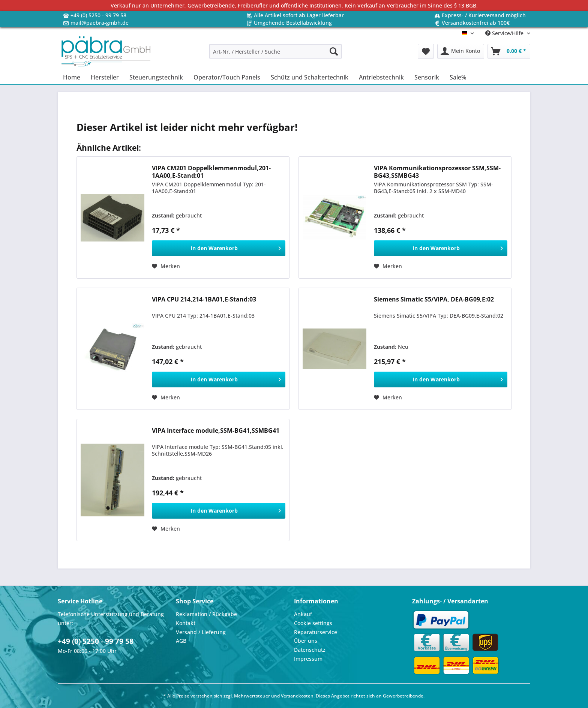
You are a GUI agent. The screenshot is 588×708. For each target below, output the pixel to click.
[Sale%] (458, 77)
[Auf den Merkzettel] (166, 266)
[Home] (72, 77)
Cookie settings (313, 623)
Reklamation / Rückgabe (206, 614)
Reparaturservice (316, 632)
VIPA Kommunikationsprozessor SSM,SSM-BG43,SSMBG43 (437, 172)
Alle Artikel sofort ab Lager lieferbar (299, 15)
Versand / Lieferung (201, 632)
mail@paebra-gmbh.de (100, 23)
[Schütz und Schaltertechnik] (310, 77)
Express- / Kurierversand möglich (484, 15)
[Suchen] (334, 51)
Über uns (306, 641)
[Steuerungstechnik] (156, 77)
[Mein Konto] (461, 51)
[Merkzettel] (426, 51)
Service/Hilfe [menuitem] (505, 33)
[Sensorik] (427, 77)
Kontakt (186, 623)
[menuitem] (275, 55)
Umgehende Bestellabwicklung (293, 23)
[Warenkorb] (509, 51)
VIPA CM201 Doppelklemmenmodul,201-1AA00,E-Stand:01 (211, 172)
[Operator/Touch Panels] (227, 77)
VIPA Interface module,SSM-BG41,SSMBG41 (216, 431)
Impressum (308, 659)
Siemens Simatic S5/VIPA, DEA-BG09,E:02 (434, 299)
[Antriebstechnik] (381, 77)
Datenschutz (310, 650)
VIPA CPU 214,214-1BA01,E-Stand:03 (204, 299)
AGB (181, 641)
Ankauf (303, 614)
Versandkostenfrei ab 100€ (476, 23)
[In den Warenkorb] (219, 248)
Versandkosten (297, 696)
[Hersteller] (105, 77)
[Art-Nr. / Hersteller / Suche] (275, 51)
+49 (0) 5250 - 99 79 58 (98, 15)
